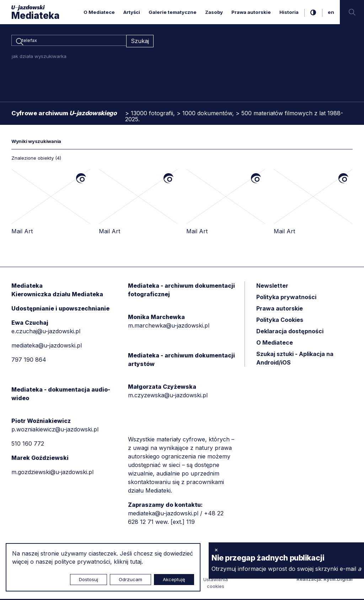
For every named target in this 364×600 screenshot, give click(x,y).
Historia (289, 12)
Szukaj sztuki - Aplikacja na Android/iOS (295, 359)
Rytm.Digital (338, 580)
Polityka (280, 321)
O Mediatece (99, 12)
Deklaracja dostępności (290, 332)
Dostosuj (89, 579)
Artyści (132, 12)
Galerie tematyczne (173, 12)
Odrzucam (130, 579)
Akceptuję (174, 579)
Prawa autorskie (251, 12)
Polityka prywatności (286, 298)
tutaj (136, 562)
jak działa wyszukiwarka (39, 57)
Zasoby (214, 12)
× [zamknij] (216, 549)
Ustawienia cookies (216, 584)
